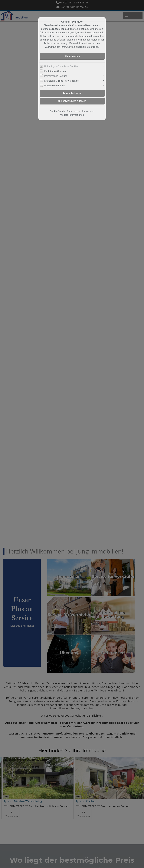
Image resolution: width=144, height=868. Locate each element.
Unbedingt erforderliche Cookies (61, 66)
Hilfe (96, 47)
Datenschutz (74, 111)
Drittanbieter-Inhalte (55, 86)
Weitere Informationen (72, 115)
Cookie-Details (58, 111)
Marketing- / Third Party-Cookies (62, 81)
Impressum (88, 111)
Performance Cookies (56, 76)
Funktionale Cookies (55, 71)
